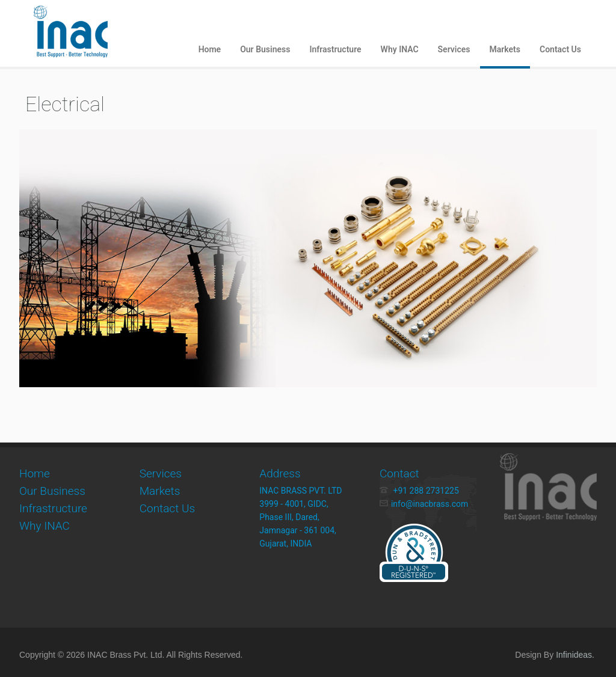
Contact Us (560, 49)
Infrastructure (335, 49)
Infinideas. (575, 655)
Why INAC (400, 49)
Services (454, 49)
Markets (505, 49)
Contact (399, 473)
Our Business (265, 49)
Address (280, 473)
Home (210, 49)
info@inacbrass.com (424, 504)
